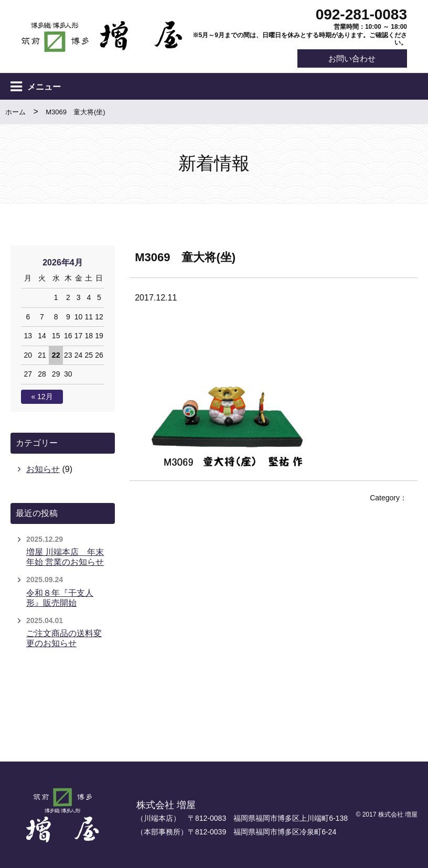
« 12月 (42, 397)
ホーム (15, 112)
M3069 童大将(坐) (75, 112)
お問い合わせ (351, 58)
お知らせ (43, 469)
